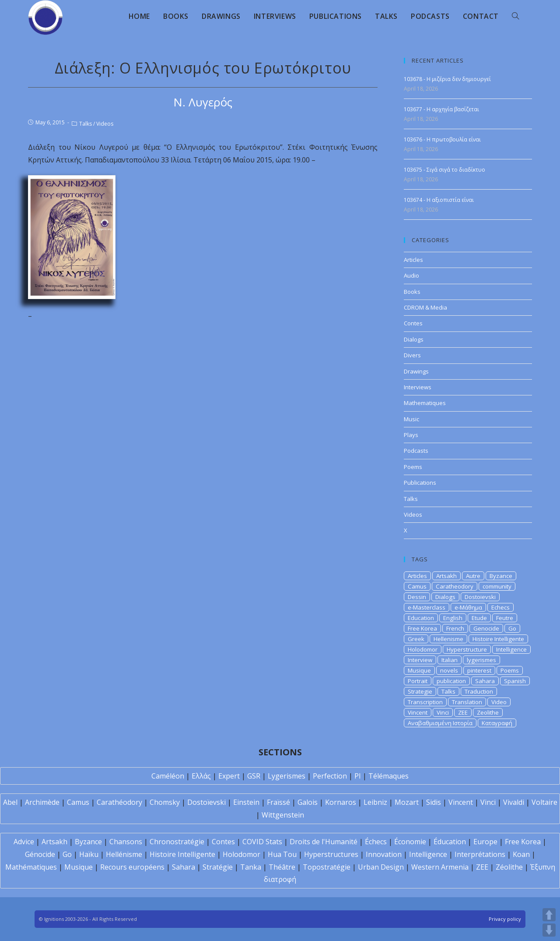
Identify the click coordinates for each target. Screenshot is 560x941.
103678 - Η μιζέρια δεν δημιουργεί (447, 79)
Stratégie (218, 867)
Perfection (330, 776)
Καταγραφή (497, 723)
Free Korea (422, 628)
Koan (521, 854)
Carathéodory (119, 802)
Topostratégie (327, 867)
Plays (411, 435)
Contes (413, 323)
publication (451, 681)
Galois (308, 802)
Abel (10, 802)
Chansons (126, 842)
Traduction (479, 691)
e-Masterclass (427, 607)
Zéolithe (509, 867)
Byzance (501, 576)
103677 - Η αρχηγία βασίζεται (441, 109)
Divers (412, 355)
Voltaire (544, 802)
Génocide (40, 854)
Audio (411, 275)
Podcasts (416, 451)
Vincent (418, 712)
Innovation (384, 854)
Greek (416, 639)
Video (499, 702)
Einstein (246, 802)
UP (549, 915)
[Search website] (515, 16)
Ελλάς (201, 776)
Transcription (425, 702)
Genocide (486, 628)
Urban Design (381, 867)
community (497, 586)
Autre (473, 576)
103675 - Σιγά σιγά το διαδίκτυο (444, 170)
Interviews (418, 387)
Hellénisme (124, 854)
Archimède (42, 802)
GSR (254, 776)
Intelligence (511, 649)
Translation (467, 702)
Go (512, 628)
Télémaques (388, 776)
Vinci (443, 712)
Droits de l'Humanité (324, 842)
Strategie (420, 691)
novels (449, 670)
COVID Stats (262, 842)
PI (358, 776)
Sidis (434, 802)
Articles (413, 260)
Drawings (416, 371)
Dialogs (414, 339)
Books (412, 292)
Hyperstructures (331, 854)
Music (411, 419)
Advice (24, 842)
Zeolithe (488, 712)
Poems (413, 467)
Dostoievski (480, 597)
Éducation (450, 842)
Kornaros (341, 802)
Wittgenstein (283, 815)
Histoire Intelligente (498, 639)
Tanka (251, 867)
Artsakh (446, 576)
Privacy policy (505, 919)
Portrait (418, 681)
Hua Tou (282, 854)
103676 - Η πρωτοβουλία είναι (442, 139)
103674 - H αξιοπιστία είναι (439, 200)
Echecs (500, 607)
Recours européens (132, 867)
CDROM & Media (425, 307)
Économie (410, 842)
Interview (420, 660)
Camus (417, 586)
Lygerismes (287, 776)
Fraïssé (278, 802)
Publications (420, 483)
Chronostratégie (177, 842)
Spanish (515, 681)
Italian (450, 660)
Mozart (407, 802)
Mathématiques (31, 867)
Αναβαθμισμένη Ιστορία (440, 723)
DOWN (549, 930)
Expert (229, 776)
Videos (105, 124)
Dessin (417, 597)
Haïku (89, 854)
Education (421, 618)
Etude (479, 618)
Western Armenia (440, 867)
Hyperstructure (467, 649)
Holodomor (423, 649)
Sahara (485, 681)
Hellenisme (448, 639)
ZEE (463, 712)
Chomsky (165, 802)
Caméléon (168, 776)
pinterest (479, 670)
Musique (419, 670)
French (455, 628)
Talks (86, 124)
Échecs (376, 842)
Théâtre (282, 867)
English (453, 618)
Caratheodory (455, 586)
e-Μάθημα (468, 607)
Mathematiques (425, 403)
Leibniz (375, 802)
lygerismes (481, 660)
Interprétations (480, 854)
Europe (485, 842)
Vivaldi (514, 802)
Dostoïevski (206, 802)
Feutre (505, 618)
